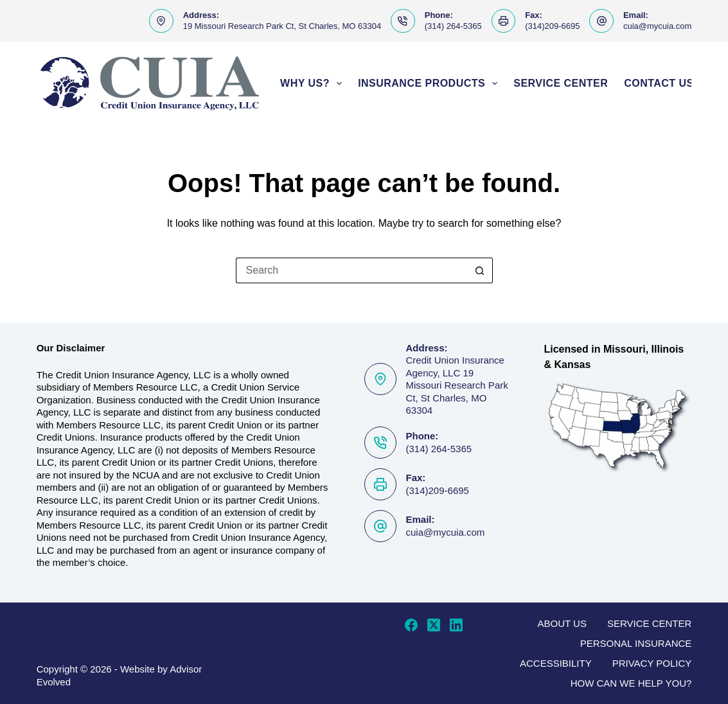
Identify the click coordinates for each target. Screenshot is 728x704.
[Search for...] (351, 270)
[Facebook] (411, 625)
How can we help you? (631, 683)
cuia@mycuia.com (657, 26)
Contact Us (659, 83)
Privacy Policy (652, 663)
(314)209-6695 (552, 26)
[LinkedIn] (456, 625)
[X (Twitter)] (434, 625)
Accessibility (556, 663)
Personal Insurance (636, 643)
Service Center (561, 83)
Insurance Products (430, 84)
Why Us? (314, 84)
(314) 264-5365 (453, 26)
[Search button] (480, 270)
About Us (562, 623)
